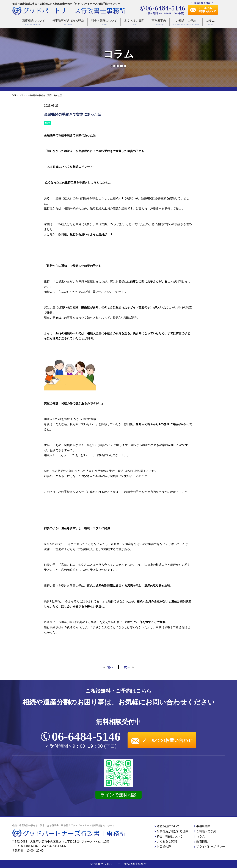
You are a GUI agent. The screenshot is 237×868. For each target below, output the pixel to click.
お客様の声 (164, 846)
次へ (127, 667)
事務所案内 (159, 23)
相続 (47, 123)
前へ (110, 667)
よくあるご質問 (134, 23)
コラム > (23, 95)
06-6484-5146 (86, 736)
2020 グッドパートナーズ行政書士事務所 (120, 864)
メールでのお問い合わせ (162, 740)
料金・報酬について (104, 23)
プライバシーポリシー (211, 846)
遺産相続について (34, 23)
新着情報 (202, 841)
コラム (210, 23)
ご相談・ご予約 (186, 23)
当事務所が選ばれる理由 (68, 23)
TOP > (16, 95)
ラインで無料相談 (118, 795)
